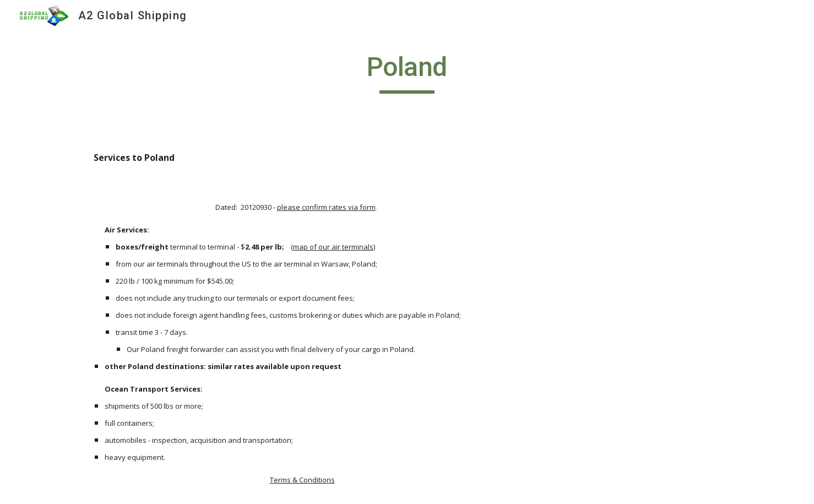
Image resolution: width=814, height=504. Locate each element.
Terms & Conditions (302, 480)
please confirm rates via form (326, 207)
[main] (407, 72)
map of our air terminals (333, 247)
